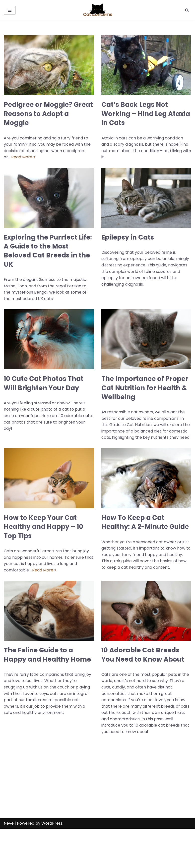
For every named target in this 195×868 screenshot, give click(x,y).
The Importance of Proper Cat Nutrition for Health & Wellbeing (145, 388)
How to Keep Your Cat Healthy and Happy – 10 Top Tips (43, 527)
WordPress (52, 863)
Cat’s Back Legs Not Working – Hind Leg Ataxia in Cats (146, 114)
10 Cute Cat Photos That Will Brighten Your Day (44, 383)
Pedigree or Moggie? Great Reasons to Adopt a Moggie (48, 114)
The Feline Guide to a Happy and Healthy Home (47, 655)
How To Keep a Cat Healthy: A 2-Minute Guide (145, 522)
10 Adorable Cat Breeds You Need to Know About (143, 655)
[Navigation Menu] (10, 10)
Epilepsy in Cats (128, 237)
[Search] (187, 10)
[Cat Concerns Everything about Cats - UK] (98, 10)
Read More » (23, 157)
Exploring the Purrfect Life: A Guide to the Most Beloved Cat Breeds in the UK (48, 251)
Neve (9, 863)
